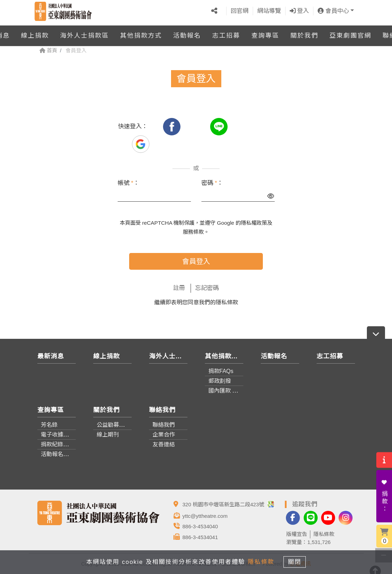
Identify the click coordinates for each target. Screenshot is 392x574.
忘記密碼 (207, 288)
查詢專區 (265, 33)
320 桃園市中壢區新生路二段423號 (228, 504)
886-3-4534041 (200, 537)
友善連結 (164, 444)
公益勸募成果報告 (119, 425)
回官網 (240, 10)
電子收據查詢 (58, 435)
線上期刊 (108, 435)
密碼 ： (212, 183)
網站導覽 (269, 10)
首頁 (48, 50)
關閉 (297, 561)
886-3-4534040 (200, 526)
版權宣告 (297, 534)
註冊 (179, 288)
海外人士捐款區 (84, 33)
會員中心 (333, 10)
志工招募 (226, 33)
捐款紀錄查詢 (58, 444)
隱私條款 (227, 302)
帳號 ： (128, 183)
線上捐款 (35, 33)
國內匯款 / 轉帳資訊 (233, 391)
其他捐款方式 (141, 33)
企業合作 (164, 435)
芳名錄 (49, 425)
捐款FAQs (221, 371)
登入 (299, 10)
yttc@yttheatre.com (205, 516)
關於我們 (304, 33)
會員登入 (196, 261)
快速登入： (133, 126)
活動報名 (187, 33)
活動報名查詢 (58, 454)
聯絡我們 (164, 425)
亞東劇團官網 (350, 33)
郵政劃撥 (220, 381)
